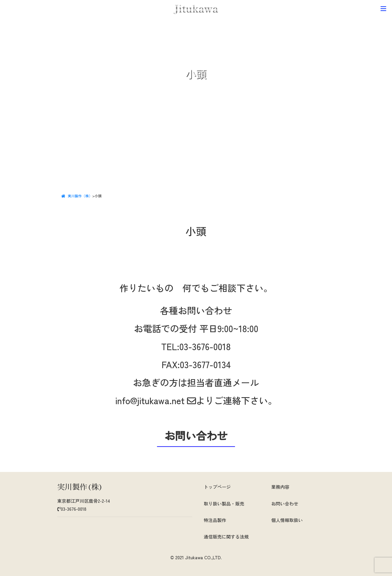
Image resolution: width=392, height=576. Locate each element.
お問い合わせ (285, 503)
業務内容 (280, 487)
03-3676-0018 (205, 346)
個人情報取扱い (287, 520)
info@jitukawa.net (156, 400)
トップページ (217, 487)
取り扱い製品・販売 (224, 503)
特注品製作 (215, 520)
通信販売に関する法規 (226, 536)
